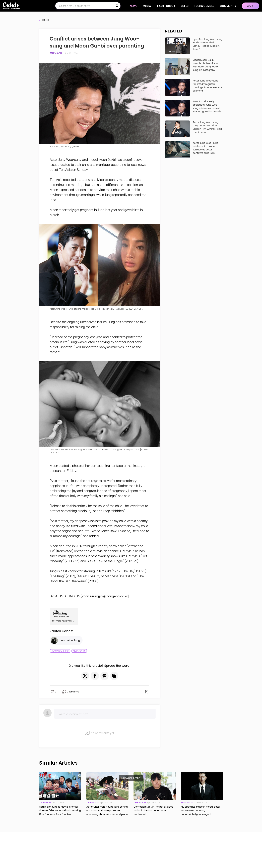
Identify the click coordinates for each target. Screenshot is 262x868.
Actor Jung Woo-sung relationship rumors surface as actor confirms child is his (206, 148)
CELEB (185, 6)
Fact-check (166, 6)
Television (56, 53)
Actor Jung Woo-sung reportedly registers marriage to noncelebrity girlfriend (207, 86)
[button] (85, 676)
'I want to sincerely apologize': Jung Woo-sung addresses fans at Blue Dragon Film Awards (207, 106)
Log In (251, 6)
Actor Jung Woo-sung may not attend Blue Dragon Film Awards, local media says (207, 127)
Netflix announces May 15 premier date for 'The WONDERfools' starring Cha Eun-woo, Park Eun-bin (60, 810)
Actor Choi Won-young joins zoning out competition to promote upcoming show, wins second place (107, 810)
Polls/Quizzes (204, 6)
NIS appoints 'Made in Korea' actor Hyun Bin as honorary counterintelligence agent (201, 810)
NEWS (134, 6)
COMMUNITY (228, 6)
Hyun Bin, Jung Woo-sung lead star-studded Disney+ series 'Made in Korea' (208, 44)
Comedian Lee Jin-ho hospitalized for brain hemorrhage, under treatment (153, 810)
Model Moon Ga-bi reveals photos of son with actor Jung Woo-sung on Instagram (205, 65)
